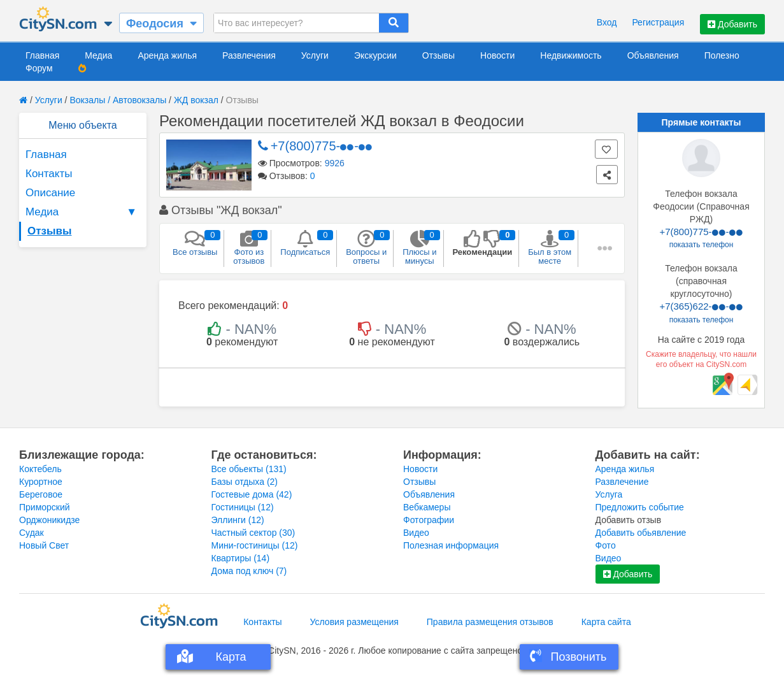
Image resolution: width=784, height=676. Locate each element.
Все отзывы (195, 243)
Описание (50, 193)
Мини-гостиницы (255, 545)
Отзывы (438, 55)
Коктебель (40, 469)
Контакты (49, 174)
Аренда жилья (167, 55)
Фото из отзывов (249, 248)
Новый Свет (44, 545)
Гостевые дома (252, 494)
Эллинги (238, 520)
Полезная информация (451, 545)
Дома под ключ (249, 571)
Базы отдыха (245, 482)
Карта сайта (606, 622)
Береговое (41, 494)
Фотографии (429, 520)
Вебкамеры (427, 507)
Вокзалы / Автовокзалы (118, 100)
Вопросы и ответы (366, 248)
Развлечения (249, 55)
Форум (39, 68)
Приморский (45, 507)
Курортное (41, 482)
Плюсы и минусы (419, 248)
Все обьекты (249, 469)
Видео (416, 533)
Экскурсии (375, 55)
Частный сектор (253, 533)
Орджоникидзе (49, 520)
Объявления (653, 55)
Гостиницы (243, 507)
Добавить (732, 24)
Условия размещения (354, 622)
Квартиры (241, 558)
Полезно (722, 55)
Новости (497, 55)
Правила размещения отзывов (490, 622)
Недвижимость (571, 55)
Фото (606, 545)
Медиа (98, 55)
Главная (42, 55)
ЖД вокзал (196, 100)
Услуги (315, 55)
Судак (32, 533)
